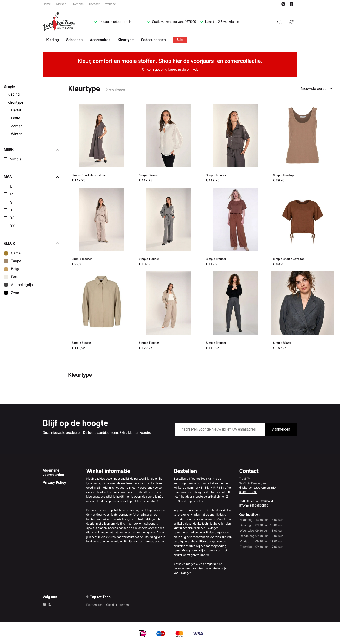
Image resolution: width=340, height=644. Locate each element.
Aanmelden (281, 429)
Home (47, 4)
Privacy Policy (54, 482)
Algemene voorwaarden (53, 472)
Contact (94, 4)
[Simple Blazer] (303, 312)
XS (12, 218)
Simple (16, 159)
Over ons (78, 4)
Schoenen (74, 40)
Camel (16, 253)
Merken (61, 4)
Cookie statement (118, 605)
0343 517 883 (249, 492)
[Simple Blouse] (169, 144)
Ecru (15, 277)
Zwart (16, 293)
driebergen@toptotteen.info (258, 488)
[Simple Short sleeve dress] (102, 144)
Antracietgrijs (22, 285)
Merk (31, 150)
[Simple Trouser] (236, 144)
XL (12, 210)
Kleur (31, 243)
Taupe (16, 261)
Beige (16, 269)
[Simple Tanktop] (303, 144)
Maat (31, 177)
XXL (13, 226)
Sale (180, 40)
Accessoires (100, 40)
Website (110, 4)
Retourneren (94, 605)
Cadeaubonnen (153, 40)
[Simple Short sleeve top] (303, 228)
